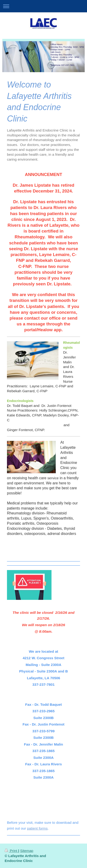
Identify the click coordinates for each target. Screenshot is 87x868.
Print (11, 851)
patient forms (37, 828)
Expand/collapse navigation (43, 6)
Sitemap (27, 851)
